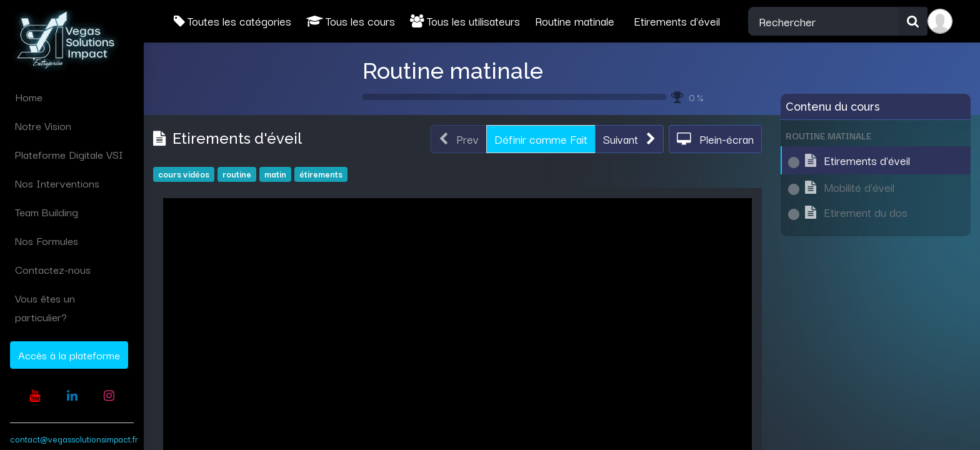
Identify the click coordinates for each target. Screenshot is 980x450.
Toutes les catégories (232, 21)
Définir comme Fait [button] (541, 139)
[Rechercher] (913, 21)
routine (237, 174)
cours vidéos (184, 174)
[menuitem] (72, 97)
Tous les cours (351, 21)
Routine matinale (453, 71)
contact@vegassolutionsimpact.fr (74, 439)
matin (275, 174)
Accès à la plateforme (69, 355)
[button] (629, 139)
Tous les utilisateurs (465, 21)
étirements (321, 174)
